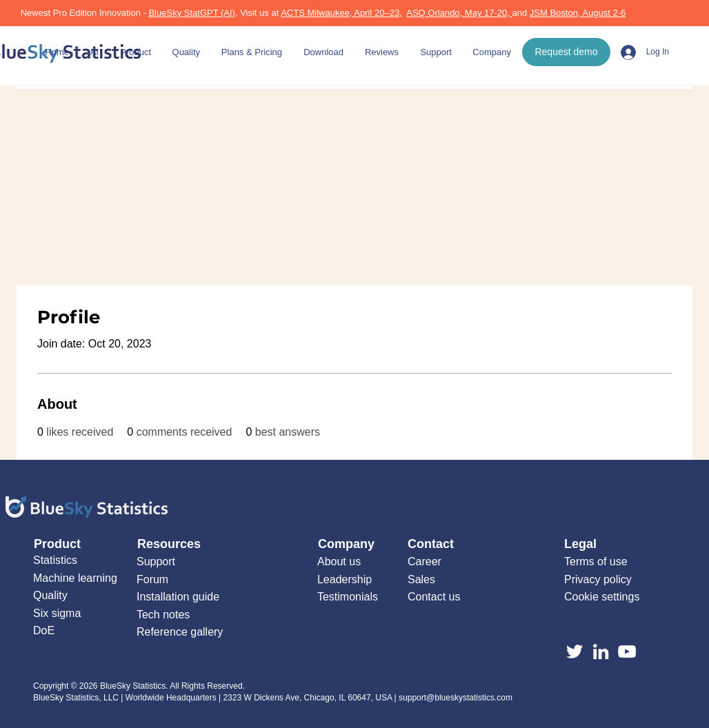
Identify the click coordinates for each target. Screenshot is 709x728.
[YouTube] (627, 651)
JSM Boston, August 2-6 (578, 13)
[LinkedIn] (601, 651)
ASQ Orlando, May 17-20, (459, 13)
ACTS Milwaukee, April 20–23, (341, 13)
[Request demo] (566, 52)
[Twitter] (575, 651)
